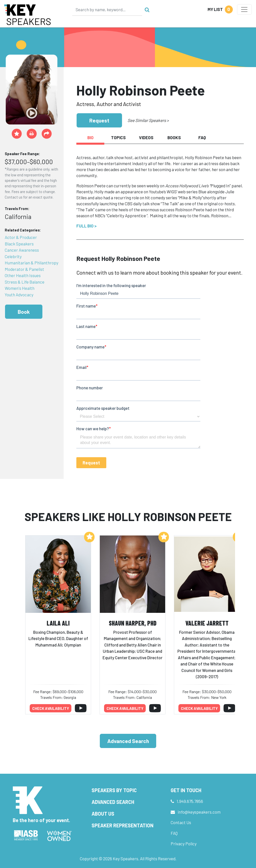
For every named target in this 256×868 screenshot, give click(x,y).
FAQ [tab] (202, 137)
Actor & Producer (21, 237)
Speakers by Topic (114, 790)
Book (24, 312)
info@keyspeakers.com (199, 812)
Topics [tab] (118, 137)
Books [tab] (174, 137)
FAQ (174, 833)
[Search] (107, 9)
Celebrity (13, 256)
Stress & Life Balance (25, 282)
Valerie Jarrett (207, 623)
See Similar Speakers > (148, 120)
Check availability (51, 708)
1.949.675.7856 (190, 801)
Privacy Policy (184, 844)
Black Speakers (19, 244)
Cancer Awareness (22, 250)
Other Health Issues (23, 275)
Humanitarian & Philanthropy (32, 263)
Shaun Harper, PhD (133, 623)
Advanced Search (128, 741)
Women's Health (20, 288)
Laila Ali (58, 623)
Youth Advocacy (19, 295)
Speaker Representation (123, 825)
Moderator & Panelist (24, 269)
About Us (103, 814)
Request (99, 120)
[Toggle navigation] (244, 9)
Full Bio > (86, 226)
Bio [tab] (90, 137)
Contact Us (181, 822)
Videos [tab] (146, 137)
